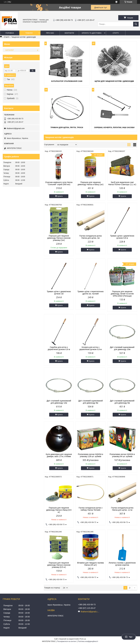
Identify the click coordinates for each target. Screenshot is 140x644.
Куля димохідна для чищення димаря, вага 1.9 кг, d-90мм (59, 455)
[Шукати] (136, 24)
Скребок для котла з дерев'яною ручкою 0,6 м (59, 348)
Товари (29, 33)
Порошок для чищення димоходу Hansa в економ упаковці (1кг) (59, 238)
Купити (60, 196)
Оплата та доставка (92, 33)
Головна (10, 33)
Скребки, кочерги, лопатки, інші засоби (114, 127)
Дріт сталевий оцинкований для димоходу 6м (122, 402)
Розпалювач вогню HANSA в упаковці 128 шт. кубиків (91, 455)
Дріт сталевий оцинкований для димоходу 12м (59, 402)
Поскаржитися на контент (67, 641)
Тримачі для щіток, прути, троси (67, 127)
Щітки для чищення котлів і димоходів (114, 81)
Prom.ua (83, 639)
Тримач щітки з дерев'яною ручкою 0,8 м (122, 237)
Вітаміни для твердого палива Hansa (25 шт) (91, 564)
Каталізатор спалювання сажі (67, 81)
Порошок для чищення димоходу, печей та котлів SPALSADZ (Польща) (122, 294)
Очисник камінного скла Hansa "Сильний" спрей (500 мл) (59, 183)
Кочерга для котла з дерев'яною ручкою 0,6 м (91, 348)
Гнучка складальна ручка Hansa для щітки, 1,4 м (122, 509)
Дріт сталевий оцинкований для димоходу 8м (91, 402)
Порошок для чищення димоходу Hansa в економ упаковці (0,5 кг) (59, 565)
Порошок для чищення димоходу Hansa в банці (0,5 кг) (59, 510)
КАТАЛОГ (10, 50)
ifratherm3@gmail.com (16, 128)
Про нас (50, 33)
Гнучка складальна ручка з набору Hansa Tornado (90, 509)
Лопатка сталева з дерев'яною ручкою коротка (122, 564)
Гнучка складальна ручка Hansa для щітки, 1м (90, 237)
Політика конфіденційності (88, 641)
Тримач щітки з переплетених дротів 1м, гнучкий (90, 293)
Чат (129, 637)
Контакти (69, 33)
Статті (116, 33)
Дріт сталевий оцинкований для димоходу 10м (122, 348)
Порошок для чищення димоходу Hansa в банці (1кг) (91, 183)
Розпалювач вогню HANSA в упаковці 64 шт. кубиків (122, 455)
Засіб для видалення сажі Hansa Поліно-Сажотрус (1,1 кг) (122, 183)
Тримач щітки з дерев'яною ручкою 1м (59, 293)
